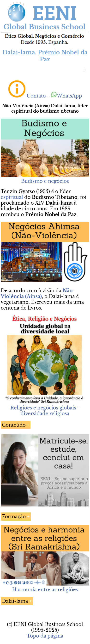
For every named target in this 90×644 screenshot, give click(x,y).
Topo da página (45, 636)
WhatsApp (66, 96)
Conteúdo (14, 425)
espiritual (12, 197)
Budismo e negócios (45, 181)
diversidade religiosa (45, 414)
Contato (36, 96)
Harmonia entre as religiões (45, 590)
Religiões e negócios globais (43, 408)
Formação (14, 517)
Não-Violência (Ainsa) (38, 293)
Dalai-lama (15, 601)
